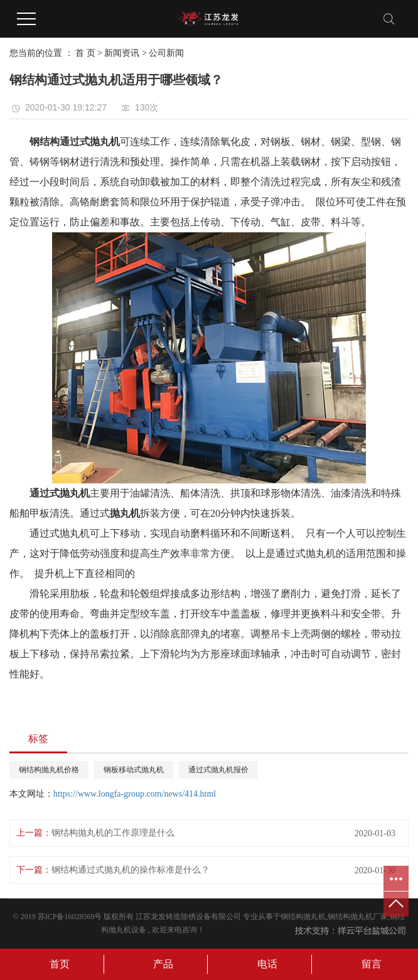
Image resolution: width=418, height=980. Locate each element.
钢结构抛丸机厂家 (358, 917)
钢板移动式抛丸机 (134, 770)
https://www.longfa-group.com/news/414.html (135, 794)
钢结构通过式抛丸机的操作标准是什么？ (131, 870)
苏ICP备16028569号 (70, 917)
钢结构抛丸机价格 (49, 770)
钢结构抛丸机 (303, 917)
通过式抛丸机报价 (218, 770)
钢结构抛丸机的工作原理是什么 (113, 833)
